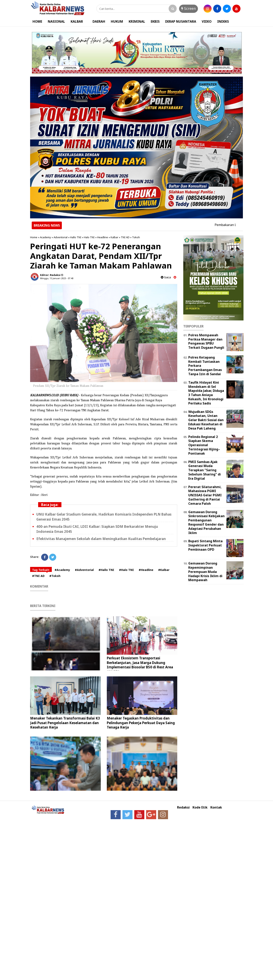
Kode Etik (200, 807)
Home (34, 237)
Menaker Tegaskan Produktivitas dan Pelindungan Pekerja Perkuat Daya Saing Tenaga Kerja (141, 723)
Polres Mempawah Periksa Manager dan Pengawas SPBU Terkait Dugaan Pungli (206, 341)
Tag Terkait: (41, 570)
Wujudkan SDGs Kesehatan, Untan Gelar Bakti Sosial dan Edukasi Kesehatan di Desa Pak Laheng (206, 420)
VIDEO (207, 21)
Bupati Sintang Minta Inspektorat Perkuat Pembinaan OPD (205, 545)
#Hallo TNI (106, 570)
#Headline (146, 570)
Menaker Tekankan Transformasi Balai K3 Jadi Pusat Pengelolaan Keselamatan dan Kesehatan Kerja (65, 723)
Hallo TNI (76, 237)
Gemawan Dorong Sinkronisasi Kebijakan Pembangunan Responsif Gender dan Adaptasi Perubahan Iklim (206, 522)
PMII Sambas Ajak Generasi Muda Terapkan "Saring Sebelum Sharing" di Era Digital (205, 470)
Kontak (216, 807)
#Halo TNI (126, 570)
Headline (103, 237)
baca (166, 277)
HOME (37, 21)
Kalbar (114, 237)
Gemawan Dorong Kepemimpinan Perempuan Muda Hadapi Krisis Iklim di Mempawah (205, 572)
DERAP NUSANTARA (181, 21)
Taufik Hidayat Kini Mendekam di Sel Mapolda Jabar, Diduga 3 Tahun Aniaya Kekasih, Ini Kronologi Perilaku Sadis (206, 393)
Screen (188, 8)
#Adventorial (84, 570)
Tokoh (136, 237)
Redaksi (183, 807)
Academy (45, 237)
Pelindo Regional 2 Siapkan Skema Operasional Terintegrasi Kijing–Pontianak (204, 445)
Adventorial (61, 237)
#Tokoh (55, 576)
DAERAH (99, 21)
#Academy (62, 570)
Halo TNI (89, 237)
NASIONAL (56, 21)
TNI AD (125, 237)
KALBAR (77, 21)
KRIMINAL (137, 21)
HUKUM (117, 21)
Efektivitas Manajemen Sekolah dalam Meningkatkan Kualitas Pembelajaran (101, 539)
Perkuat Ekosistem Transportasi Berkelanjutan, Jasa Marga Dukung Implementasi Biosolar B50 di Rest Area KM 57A (140, 665)
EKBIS (155, 21)
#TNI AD (38, 576)
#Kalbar (164, 570)
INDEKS (223, 21)
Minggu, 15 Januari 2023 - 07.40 (57, 278)
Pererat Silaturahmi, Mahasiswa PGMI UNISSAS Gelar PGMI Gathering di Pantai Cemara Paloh (205, 495)
